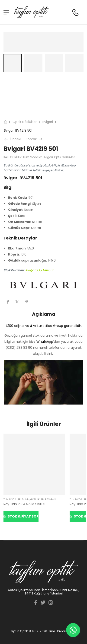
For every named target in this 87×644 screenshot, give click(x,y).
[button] (73, 630)
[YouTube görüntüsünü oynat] (43, 382)
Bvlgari (48, 122)
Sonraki (34, 139)
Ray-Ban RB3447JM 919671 (24, 504)
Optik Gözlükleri (25, 122)
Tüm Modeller (32, 157)
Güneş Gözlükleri (33, 500)
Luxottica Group (50, 326)
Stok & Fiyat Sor (23, 516)
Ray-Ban (50, 500)
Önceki (13, 139)
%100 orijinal (15, 326)
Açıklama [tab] (44, 314)
